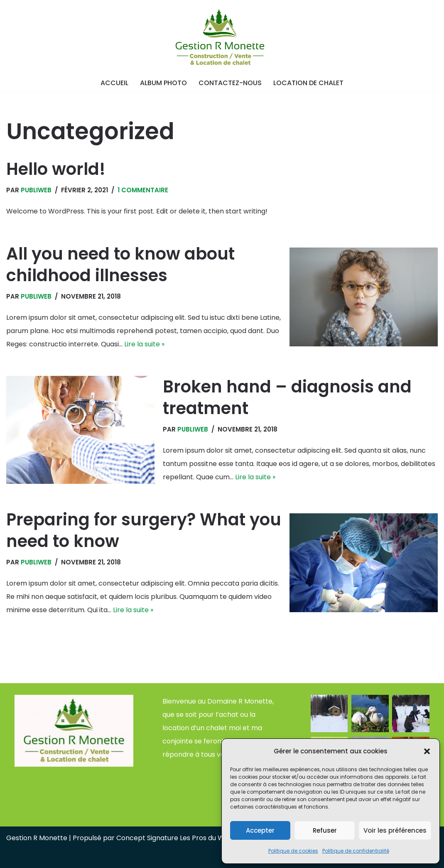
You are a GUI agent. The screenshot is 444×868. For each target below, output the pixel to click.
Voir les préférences (395, 830)
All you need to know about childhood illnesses (120, 265)
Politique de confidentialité (356, 851)
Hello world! (56, 169)
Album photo (163, 83)
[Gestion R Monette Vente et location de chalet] (222, 38)
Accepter (260, 830)
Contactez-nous (230, 83)
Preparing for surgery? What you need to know (144, 530)
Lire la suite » (144, 344)
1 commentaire (143, 190)
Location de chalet (308, 83)
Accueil (114, 83)
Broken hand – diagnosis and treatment (287, 397)
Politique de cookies (293, 851)
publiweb (36, 190)
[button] (427, 751)
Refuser (325, 830)
